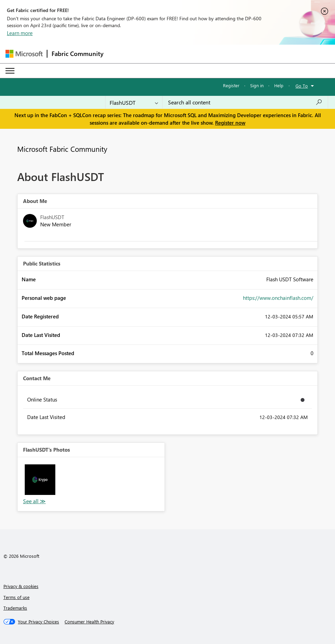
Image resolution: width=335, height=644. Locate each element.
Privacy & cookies (21, 586)
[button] (40, 480)
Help (279, 85)
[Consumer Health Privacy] (89, 622)
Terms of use (16, 597)
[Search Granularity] (134, 102)
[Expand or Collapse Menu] (10, 71)
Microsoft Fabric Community (62, 149)
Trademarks (15, 608)
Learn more (20, 33)
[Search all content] (245, 102)
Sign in (257, 85)
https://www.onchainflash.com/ (278, 298)
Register (231, 85)
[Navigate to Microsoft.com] (24, 54)
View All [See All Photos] (34, 501)
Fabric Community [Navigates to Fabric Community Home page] (77, 54)
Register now (230, 123)
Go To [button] (302, 86)
